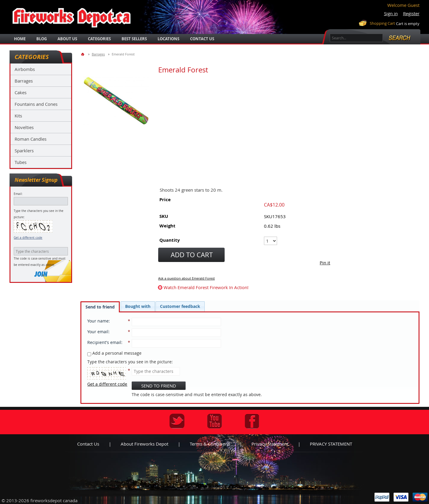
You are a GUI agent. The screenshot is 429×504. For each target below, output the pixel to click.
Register (411, 13)
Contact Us (202, 39)
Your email (98, 332)
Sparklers (24, 151)
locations (168, 39)
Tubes (21, 162)
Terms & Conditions (210, 444)
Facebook (252, 421)
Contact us (88, 444)
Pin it (325, 263)
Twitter (177, 421)
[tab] (100, 307)
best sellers (134, 39)
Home (20, 39)
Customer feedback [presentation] (180, 306)
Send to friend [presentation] (100, 307)
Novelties (24, 127)
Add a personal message (114, 353)
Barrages (24, 81)
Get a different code (28, 238)
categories (99, 39)
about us (67, 39)
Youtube (214, 421)
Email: (18, 194)
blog (42, 39)
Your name (98, 321)
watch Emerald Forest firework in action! (206, 287)
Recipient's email (104, 342)
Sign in (391, 13)
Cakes (21, 92)
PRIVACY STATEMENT (331, 444)
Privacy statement (270, 444)
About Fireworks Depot (144, 444)
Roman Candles (31, 139)
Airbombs (25, 69)
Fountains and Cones (36, 104)
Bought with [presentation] (138, 306)
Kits (18, 116)
